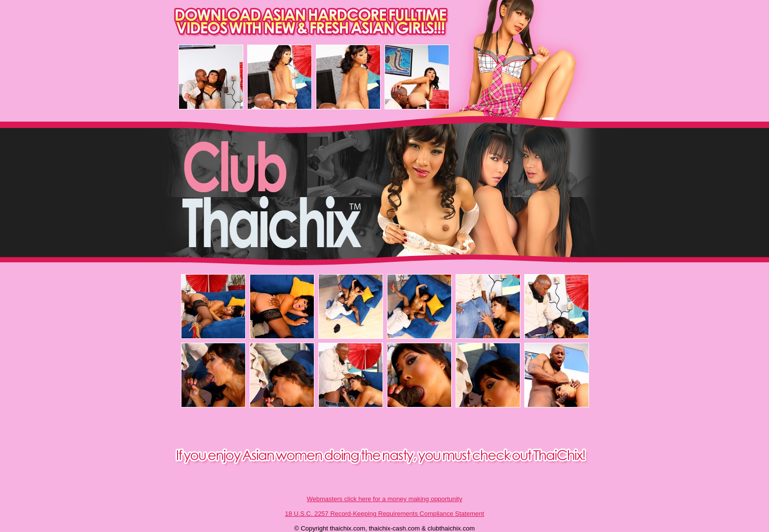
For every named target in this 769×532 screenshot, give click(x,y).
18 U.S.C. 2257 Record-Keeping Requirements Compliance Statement (384, 514)
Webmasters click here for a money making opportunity (385, 499)
